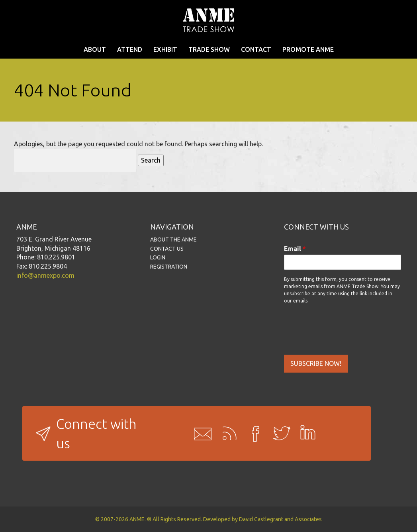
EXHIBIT (165, 49)
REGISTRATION (169, 267)
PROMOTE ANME (308, 49)
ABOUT (95, 49)
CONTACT (256, 49)
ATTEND (130, 49)
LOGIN (158, 257)
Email (295, 249)
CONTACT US (167, 249)
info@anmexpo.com (45, 275)
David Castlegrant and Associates (280, 519)
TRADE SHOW (209, 49)
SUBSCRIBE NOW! (316, 363)
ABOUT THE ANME (173, 239)
